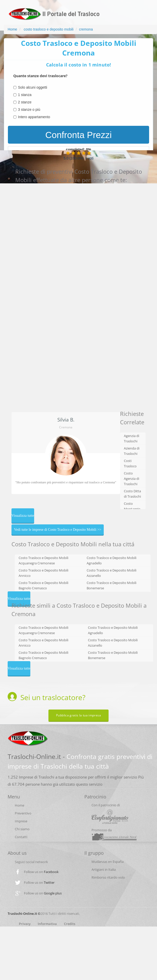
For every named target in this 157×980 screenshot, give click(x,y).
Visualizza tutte (23, 516)
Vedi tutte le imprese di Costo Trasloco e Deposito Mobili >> (58, 530)
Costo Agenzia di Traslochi (132, 479)
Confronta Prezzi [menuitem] (79, 135)
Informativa (47, 924)
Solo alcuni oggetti (33, 87)
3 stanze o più (29, 110)
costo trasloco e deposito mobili (48, 29)
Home (12, 29)
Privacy (25, 924)
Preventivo (23, 813)
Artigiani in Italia (104, 869)
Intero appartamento (34, 117)
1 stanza (25, 95)
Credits (70, 924)
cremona (86, 29)
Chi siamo (22, 829)
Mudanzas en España (108, 862)
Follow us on (41, 872)
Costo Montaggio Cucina (132, 509)
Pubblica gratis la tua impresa (78, 715)
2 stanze (25, 102)
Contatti (21, 837)
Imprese (21, 821)
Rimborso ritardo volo (108, 877)
